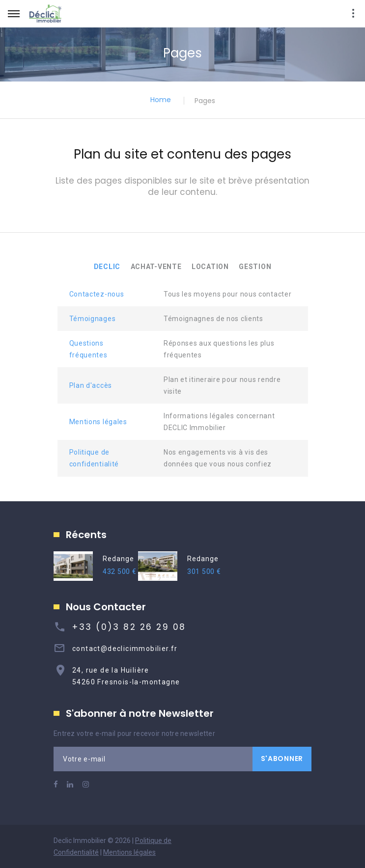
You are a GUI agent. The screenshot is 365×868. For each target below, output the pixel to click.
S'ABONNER (282, 759)
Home (161, 100)
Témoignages (93, 319)
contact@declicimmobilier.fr (125, 649)
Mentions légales (98, 422)
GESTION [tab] (255, 267)
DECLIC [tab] (107, 267)
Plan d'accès (91, 385)
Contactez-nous (97, 294)
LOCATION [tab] (210, 267)
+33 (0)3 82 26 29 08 (129, 627)
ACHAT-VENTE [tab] (156, 267)
